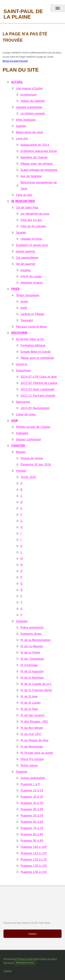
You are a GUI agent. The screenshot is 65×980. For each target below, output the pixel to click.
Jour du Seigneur (31, 176)
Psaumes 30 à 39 (32, 803)
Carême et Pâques (32, 314)
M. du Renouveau (32, 746)
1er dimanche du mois (35, 214)
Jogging (25, 270)
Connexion (8, 971)
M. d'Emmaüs (29, 665)
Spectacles (23, 402)
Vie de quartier (26, 264)
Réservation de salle (29, 132)
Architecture (29, 94)
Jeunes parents (25, 251)
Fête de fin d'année (33, 226)
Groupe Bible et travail (36, 351)
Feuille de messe (32, 458)
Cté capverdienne (27, 257)
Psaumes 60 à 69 (32, 822)
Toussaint (27, 320)
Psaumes (22, 771)
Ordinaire (22, 621)
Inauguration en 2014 (35, 145)
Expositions (23, 370)
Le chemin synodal (33, 113)
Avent (24, 301)
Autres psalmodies (33, 778)
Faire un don (24, 195)
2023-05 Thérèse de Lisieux (39, 383)
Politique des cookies (48, 959)
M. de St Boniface (32, 677)
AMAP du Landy (31, 276)
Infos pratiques (26, 120)
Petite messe (29, 765)
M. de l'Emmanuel (32, 659)
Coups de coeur (26, 414)
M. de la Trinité (30, 652)
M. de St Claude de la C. (36, 684)
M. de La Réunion (32, 646)
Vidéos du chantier (33, 101)
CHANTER (18, 446)
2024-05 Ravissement (35, 408)
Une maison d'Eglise (29, 88)
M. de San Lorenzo (32, 715)
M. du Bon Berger (32, 728)
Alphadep (22, 433)
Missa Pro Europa (32, 759)
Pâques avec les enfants (37, 163)
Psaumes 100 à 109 (34, 847)
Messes (21, 452)
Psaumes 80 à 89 (32, 834)
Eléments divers (31, 634)
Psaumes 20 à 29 (32, 797)
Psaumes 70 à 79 (32, 828)
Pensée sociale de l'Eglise (33, 427)
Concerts (22, 364)
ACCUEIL (17, 82)
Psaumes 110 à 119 (34, 853)
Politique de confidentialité (28, 959)
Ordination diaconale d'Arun (39, 151)
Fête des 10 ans (31, 220)
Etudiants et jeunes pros (32, 245)
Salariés (21, 232)
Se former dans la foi (30, 339)
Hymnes (21, 471)
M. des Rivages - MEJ (34, 721)
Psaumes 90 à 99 (32, 840)
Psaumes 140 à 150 (34, 872)
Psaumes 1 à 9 (30, 784)
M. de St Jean (29, 696)
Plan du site (8, 963)
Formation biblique (33, 345)
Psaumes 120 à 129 (34, 859)
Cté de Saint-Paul (27, 207)
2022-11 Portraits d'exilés (38, 395)
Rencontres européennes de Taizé (39, 185)
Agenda (21, 126)
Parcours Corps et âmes (31, 326)
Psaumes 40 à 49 (32, 809)
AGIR (14, 420)
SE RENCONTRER (23, 201)
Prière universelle (32, 627)
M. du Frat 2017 (31, 734)
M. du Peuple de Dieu (34, 740)
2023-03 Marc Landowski (37, 389)
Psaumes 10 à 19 (32, 790)
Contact (32, 934)
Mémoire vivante (32, 283)
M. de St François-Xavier (36, 690)
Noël (24, 308)
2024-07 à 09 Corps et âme (39, 377)
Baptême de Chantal (34, 157)
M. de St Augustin (32, 671)
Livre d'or (22, 138)
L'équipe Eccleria (31, 239)
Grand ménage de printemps (39, 170)
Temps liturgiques (28, 295)
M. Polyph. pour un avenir (37, 753)
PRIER (15, 289)
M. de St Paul (29, 709)
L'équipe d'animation (29, 107)
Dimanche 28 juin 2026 (36, 464)
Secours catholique (28, 439)
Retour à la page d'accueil (15, 61)
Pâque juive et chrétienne (37, 358)
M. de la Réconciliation (35, 640)
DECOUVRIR (19, 333)
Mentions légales (10, 959)
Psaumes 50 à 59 (32, 815)
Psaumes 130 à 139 (34, 866)
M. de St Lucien (31, 703)
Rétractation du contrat (25, 963)
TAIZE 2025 (28, 477)
